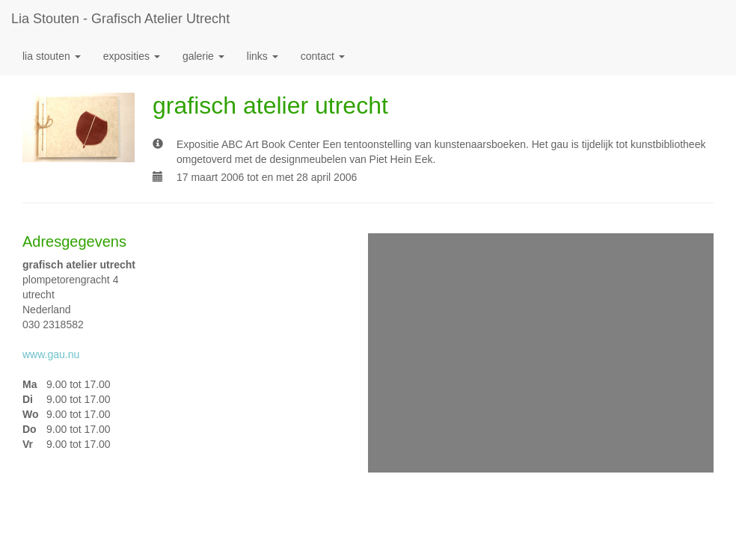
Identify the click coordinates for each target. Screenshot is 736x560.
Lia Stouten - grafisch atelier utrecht (120, 19)
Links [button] (263, 56)
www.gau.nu (51, 354)
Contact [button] (323, 56)
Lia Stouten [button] (52, 56)
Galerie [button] (203, 56)
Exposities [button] (132, 56)
